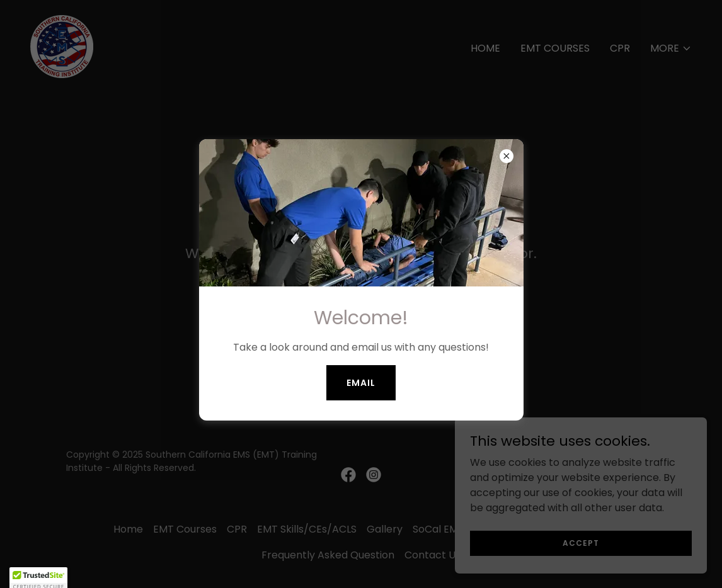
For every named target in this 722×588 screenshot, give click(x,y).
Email (361, 383)
